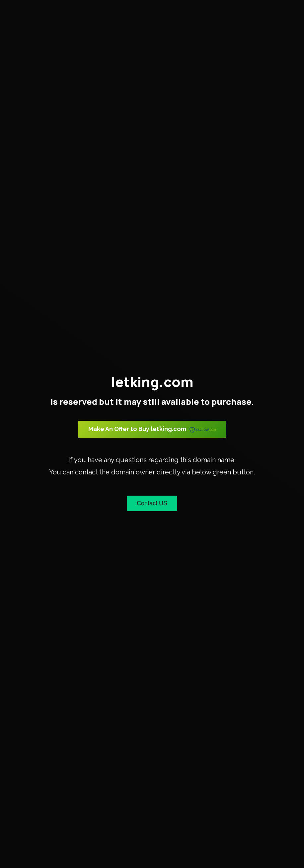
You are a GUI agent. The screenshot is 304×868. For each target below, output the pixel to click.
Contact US (152, 503)
